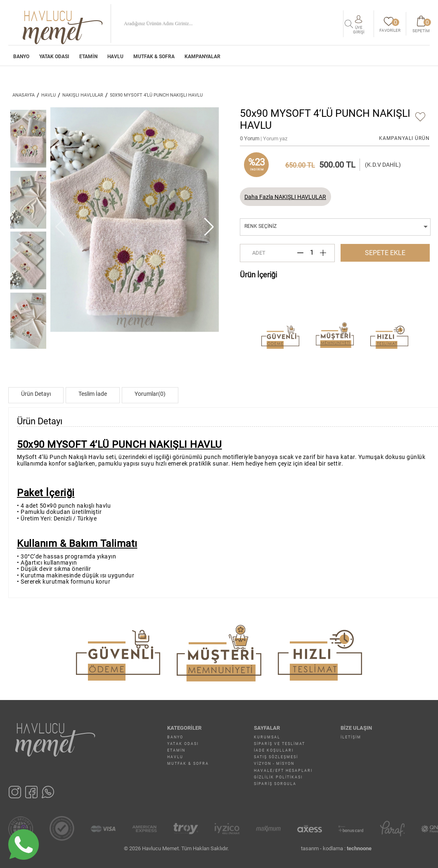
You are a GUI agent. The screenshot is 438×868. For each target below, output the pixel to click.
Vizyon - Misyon (274, 764)
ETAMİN (88, 57)
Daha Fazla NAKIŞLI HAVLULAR (285, 197)
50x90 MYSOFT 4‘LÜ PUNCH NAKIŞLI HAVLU (156, 95)
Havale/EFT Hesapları (283, 771)
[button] (209, 227)
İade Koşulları (274, 750)
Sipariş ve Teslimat (279, 744)
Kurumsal (267, 737)
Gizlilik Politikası (278, 777)
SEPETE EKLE (385, 253)
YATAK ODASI (54, 57)
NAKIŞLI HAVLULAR (83, 95)
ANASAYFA (24, 95)
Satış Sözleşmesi (276, 757)
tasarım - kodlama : (336, 848)
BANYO (21, 57)
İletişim (351, 737)
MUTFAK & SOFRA (154, 57)
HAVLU (115, 57)
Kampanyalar (202, 57)
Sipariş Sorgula (275, 784)
